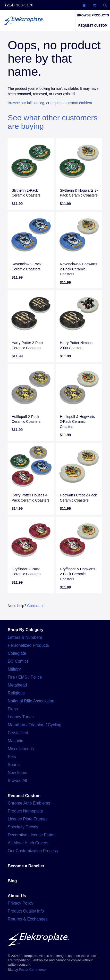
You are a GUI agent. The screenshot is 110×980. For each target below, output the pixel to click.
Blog (12, 881)
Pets (12, 757)
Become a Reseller (26, 866)
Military (14, 669)
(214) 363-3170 (19, 5)
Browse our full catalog (26, 103)
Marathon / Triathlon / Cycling (35, 725)
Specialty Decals (23, 827)
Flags (13, 709)
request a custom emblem (71, 103)
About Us (17, 896)
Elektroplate (24, 21)
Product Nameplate (25, 811)
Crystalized (18, 733)
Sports (14, 765)
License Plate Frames (28, 819)
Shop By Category (26, 630)
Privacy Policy (21, 903)
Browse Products (93, 15)
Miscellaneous (21, 749)
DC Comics (18, 661)
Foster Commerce (32, 970)
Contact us (36, 606)
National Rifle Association (31, 701)
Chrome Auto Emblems (29, 803)
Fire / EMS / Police (25, 677)
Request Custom (93, 26)
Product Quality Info (26, 911)
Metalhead (17, 685)
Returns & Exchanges (28, 919)
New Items (18, 773)
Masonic (15, 741)
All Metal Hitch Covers (28, 843)
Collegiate (17, 653)
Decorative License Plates (32, 835)
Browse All (17, 781)
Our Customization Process (33, 851)
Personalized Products (28, 645)
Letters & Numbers (25, 637)
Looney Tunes (21, 717)
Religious (16, 693)
